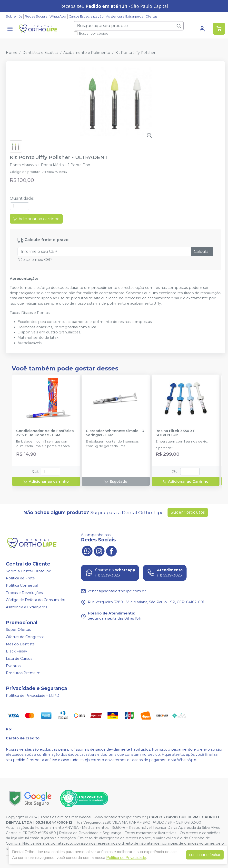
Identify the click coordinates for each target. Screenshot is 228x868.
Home (12, 53)
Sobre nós (14, 16)
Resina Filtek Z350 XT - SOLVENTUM (177, 433)
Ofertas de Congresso (25, 637)
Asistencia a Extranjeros (124, 16)
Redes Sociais (36, 16)
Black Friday (16, 651)
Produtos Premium (23, 673)
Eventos (13, 666)
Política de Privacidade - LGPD (33, 696)
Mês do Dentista (20, 644)
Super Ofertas (18, 630)
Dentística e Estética (40, 53)
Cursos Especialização (86, 16)
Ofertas (151, 16)
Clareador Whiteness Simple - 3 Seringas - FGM (115, 433)
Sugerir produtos (188, 512)
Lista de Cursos (19, 659)
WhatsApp (58, 16)
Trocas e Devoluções (24, 593)
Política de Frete (20, 578)
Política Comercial (22, 585)
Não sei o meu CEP (35, 260)
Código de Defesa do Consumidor (36, 600)
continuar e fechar (205, 855)
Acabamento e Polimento (87, 53)
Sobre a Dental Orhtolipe (29, 571)
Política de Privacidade (126, 858)
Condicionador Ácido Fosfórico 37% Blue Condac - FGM (45, 433)
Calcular (202, 251)
